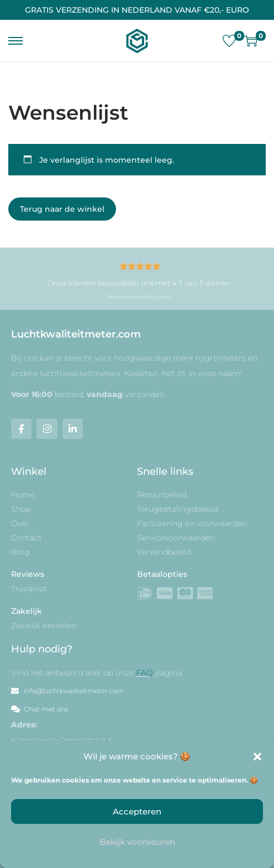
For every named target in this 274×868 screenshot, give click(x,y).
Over (20, 523)
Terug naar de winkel (62, 209)
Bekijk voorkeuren (137, 842)
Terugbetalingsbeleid (178, 509)
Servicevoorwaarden (176, 538)
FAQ (144, 673)
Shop (21, 509)
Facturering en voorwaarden (192, 523)
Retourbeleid (162, 495)
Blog (20, 552)
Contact (27, 538)
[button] (257, 757)
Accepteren (137, 811)
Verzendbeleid (164, 552)
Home (23, 495)
